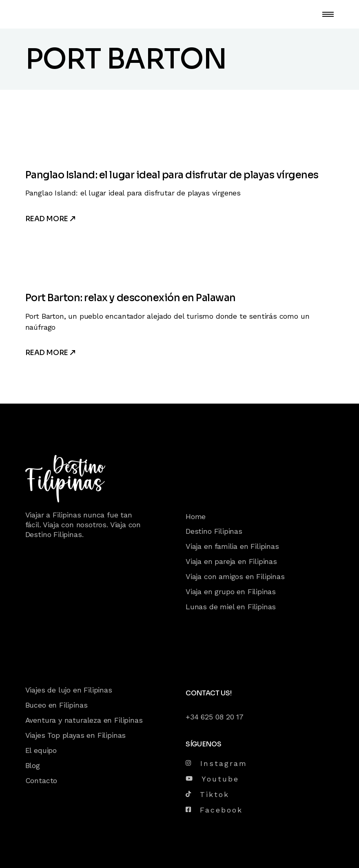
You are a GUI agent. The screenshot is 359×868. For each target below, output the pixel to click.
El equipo (41, 750)
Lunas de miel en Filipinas (231, 607)
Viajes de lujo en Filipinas (69, 690)
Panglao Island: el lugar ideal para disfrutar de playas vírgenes (172, 175)
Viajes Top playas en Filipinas (76, 735)
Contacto (41, 780)
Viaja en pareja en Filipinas (231, 561)
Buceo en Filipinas (57, 705)
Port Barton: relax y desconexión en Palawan (131, 298)
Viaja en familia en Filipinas (232, 546)
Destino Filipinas (214, 531)
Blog (33, 765)
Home (196, 516)
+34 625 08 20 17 (215, 717)
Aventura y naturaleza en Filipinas (84, 720)
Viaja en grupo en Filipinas (231, 592)
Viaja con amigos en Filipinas (235, 576)
